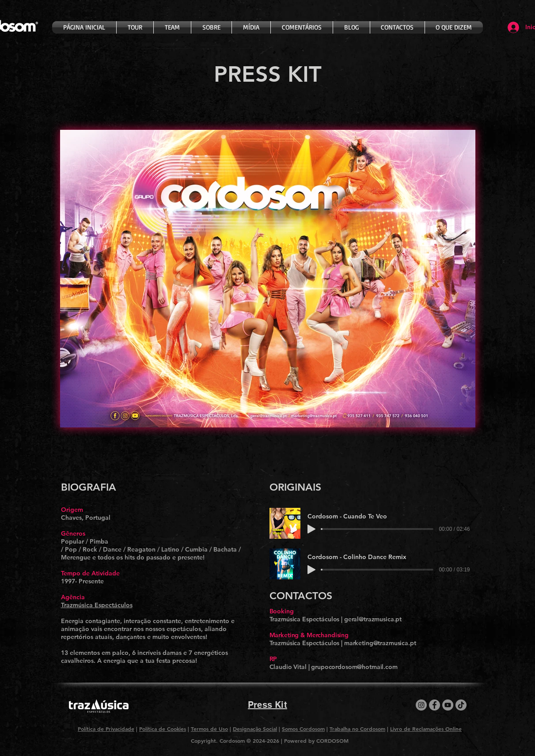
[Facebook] (434, 705)
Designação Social (255, 729)
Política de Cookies (163, 729)
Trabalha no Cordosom (357, 729)
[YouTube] (448, 705)
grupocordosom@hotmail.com (354, 667)
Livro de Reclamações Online (426, 729)
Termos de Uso (209, 729)
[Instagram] (421, 705)
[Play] (311, 529)
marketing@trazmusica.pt (380, 643)
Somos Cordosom (303, 729)
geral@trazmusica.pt (373, 619)
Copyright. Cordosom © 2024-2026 (236, 741)
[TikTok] (461, 705)
